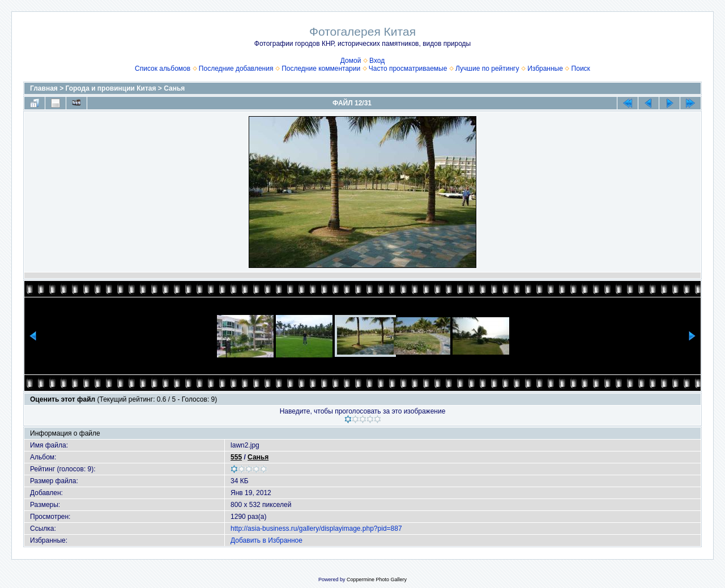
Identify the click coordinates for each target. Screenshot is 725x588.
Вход (377, 61)
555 (236, 457)
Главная (44, 88)
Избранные (545, 69)
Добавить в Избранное (266, 540)
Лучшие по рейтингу (487, 69)
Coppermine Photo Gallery (377, 580)
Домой (351, 61)
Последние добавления (236, 69)
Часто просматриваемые (408, 69)
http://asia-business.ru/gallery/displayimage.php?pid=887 (316, 529)
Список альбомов (163, 69)
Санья (174, 88)
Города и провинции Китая (111, 88)
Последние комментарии (321, 69)
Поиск (581, 69)
